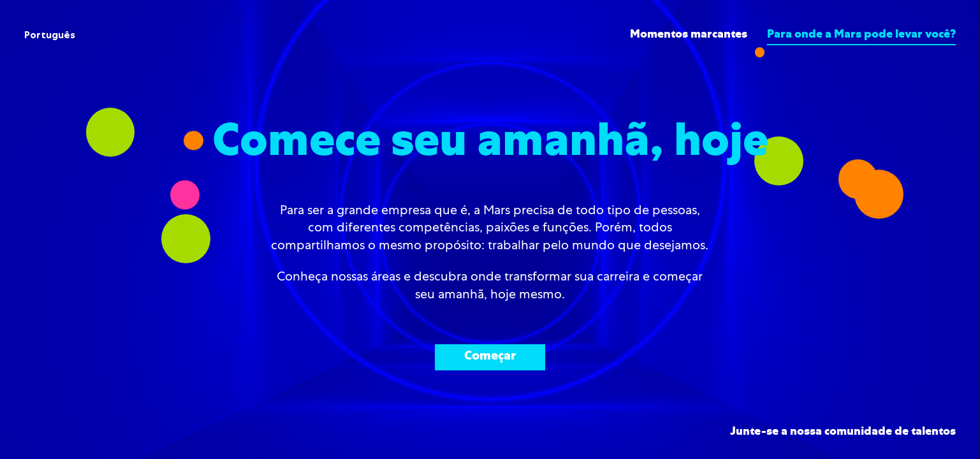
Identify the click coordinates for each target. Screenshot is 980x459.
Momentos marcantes (689, 35)
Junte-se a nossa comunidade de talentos (843, 433)
